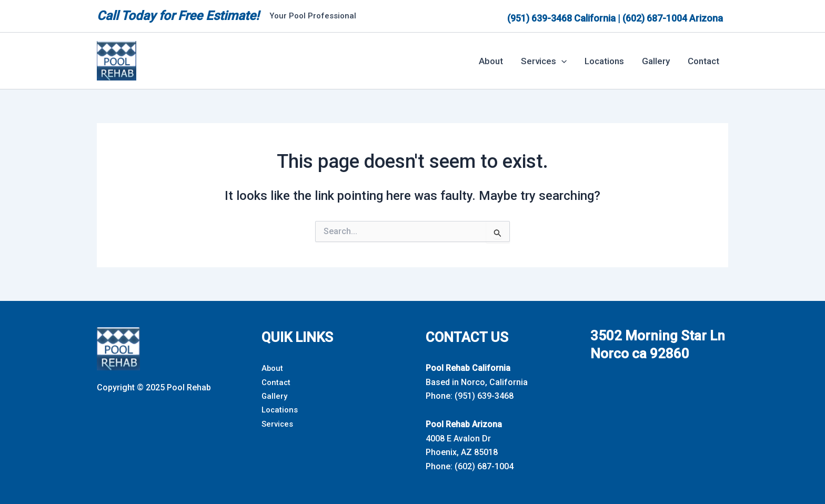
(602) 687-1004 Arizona (673, 18)
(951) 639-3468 (484, 396)
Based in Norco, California (477, 382)
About (491, 61)
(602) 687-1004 (484, 466)
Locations (604, 61)
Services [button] (544, 61)
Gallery (656, 61)
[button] (561, 61)
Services (278, 424)
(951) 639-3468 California (561, 18)
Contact (703, 61)
